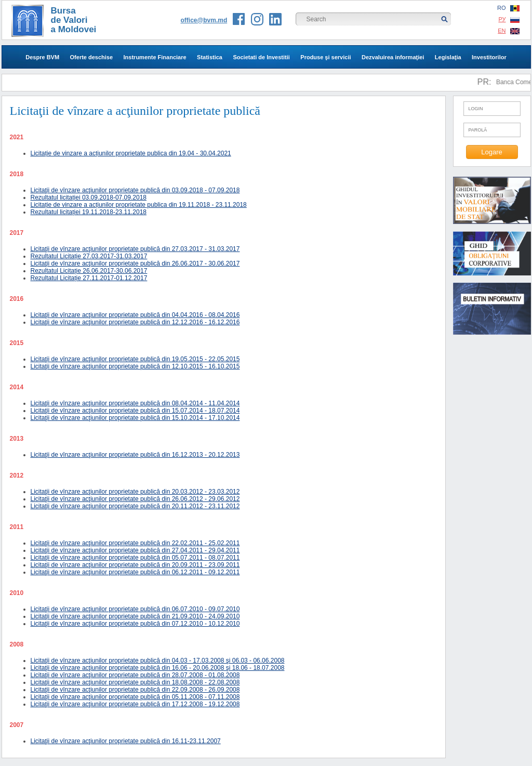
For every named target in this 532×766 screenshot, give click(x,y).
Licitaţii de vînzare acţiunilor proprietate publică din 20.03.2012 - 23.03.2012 (135, 492)
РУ (509, 19)
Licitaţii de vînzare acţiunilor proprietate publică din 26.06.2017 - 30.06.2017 (135, 263)
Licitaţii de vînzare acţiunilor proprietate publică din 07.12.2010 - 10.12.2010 (135, 624)
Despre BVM (42, 57)
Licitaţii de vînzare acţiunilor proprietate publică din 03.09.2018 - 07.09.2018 (135, 190)
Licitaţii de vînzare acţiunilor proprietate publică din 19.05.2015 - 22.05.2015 (135, 359)
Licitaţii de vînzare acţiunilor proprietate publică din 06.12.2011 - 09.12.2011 (135, 572)
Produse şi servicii (325, 57)
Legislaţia (448, 57)
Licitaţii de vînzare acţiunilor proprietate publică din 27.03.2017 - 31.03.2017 (135, 249)
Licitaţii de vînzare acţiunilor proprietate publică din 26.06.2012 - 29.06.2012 (135, 499)
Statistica (210, 57)
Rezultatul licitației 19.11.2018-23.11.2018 (89, 212)
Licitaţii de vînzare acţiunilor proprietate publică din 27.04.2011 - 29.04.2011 (135, 550)
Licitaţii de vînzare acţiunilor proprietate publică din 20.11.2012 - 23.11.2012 (135, 506)
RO (508, 8)
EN (508, 31)
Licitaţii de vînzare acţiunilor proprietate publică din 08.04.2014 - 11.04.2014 (135, 403)
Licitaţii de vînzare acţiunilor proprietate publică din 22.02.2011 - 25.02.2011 (135, 543)
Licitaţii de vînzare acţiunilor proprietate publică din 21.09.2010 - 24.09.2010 (135, 616)
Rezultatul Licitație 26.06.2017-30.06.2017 (89, 271)
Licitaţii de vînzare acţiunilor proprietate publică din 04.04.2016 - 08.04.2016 (135, 315)
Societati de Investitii (261, 57)
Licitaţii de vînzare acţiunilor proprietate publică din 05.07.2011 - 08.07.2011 (135, 558)
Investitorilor (489, 57)
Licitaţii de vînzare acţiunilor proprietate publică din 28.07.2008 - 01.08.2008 (135, 675)
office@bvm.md (204, 20)
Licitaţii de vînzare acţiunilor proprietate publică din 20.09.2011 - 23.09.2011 (135, 565)
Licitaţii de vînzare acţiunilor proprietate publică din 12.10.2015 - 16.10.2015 (135, 366)
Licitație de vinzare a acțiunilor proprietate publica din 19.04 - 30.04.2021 (131, 153)
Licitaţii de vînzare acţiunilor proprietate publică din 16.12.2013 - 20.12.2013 (135, 455)
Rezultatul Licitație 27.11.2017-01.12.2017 (89, 278)
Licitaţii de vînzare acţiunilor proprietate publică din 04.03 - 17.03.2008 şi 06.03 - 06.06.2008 (158, 661)
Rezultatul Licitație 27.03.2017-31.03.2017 (89, 256)
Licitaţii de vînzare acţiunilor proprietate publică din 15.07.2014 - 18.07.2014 (135, 411)
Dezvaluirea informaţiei (393, 57)
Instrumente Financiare (155, 57)
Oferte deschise (92, 57)
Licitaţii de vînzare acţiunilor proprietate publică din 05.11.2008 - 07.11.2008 (135, 697)
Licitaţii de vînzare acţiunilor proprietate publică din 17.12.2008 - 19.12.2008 (135, 704)
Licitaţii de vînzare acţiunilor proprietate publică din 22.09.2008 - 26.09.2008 (135, 690)
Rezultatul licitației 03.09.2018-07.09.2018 (89, 197)
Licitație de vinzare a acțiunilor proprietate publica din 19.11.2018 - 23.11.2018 (139, 205)
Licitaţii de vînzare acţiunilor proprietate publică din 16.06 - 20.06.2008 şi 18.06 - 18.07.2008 (158, 668)
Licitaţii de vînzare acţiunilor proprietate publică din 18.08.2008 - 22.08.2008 (135, 682)
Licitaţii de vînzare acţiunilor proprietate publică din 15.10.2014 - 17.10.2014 (135, 418)
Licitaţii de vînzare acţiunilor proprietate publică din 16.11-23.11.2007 (126, 741)
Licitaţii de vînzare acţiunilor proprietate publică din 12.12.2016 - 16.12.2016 (135, 322)
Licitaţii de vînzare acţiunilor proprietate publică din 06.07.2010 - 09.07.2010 (135, 609)
